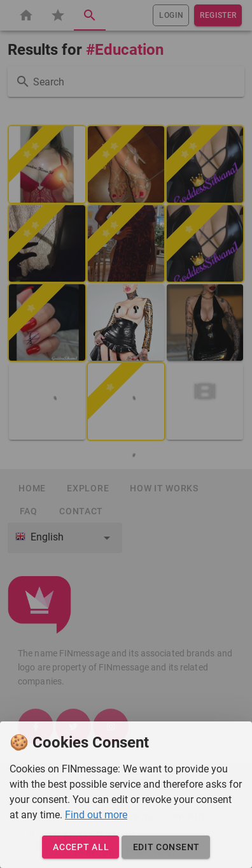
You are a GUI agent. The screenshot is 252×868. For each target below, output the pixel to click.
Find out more (96, 815)
